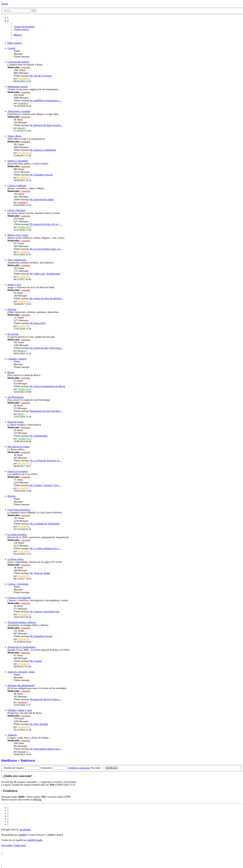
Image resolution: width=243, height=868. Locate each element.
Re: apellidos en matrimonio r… (46, 100)
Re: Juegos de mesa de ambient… (47, 298)
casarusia (26, 67)
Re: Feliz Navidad (39, 724)
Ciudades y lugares (17, 359)
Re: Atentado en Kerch (41, 175)
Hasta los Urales (16, 422)
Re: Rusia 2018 (38, 323)
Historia (11, 496)
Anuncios (12, 735)
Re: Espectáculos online (42, 199)
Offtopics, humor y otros (20, 710)
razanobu (22, 103)
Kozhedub (23, 78)
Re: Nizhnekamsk (39, 436)
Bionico (21, 351)
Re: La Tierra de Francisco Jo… (46, 461)
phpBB (22, 835)
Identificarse (9, 760)
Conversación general (18, 62)
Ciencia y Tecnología (18, 584)
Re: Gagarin (36, 661)
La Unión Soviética (17, 534)
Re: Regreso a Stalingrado (43, 150)
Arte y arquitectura (17, 260)
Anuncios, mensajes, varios (21, 672)
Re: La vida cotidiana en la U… (46, 548)
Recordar (97, 768)
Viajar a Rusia (14, 136)
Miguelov (22, 752)
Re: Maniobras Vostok (41, 636)
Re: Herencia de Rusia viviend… (46, 125)
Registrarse (28, 760)
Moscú (11, 372)
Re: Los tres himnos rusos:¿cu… (46, 249)
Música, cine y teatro (18, 235)
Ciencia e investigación (19, 598)
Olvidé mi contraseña (79, 768)
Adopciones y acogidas (19, 111)
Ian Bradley (25, 830)
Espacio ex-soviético (18, 471)
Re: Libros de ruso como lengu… (46, 348)
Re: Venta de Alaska (40, 573)
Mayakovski (24, 153)
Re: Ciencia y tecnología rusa (44, 611)
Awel (20, 414)
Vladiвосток (24, 227)
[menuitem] (8, 18)
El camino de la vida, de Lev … (46, 224)
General (11, 48)
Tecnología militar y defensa (22, 622)
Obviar (5, 4)
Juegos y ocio (14, 285)
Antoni (21, 128)
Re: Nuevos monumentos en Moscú (48, 386)
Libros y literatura (16, 210)
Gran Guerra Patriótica (19, 510)
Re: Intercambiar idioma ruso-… (46, 749)
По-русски (13, 334)
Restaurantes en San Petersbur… (46, 411)
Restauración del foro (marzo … (46, 699)
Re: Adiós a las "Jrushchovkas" (45, 274)
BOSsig (37, 800)
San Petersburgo (15, 397)
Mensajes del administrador (21, 685)
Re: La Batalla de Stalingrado (45, 524)
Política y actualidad (18, 161)
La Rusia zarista (15, 559)
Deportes (12, 309)
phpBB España (35, 840)
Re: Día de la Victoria (41, 76)
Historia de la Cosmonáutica (22, 647)
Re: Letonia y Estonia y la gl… (45, 485)
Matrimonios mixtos (18, 87)
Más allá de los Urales (18, 447)
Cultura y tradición (17, 186)
